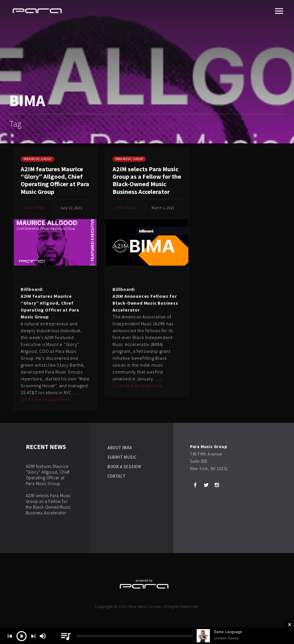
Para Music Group (37, 159)
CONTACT (116, 476)
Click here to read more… (48, 399)
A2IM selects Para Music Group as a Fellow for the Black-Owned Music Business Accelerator (147, 180)
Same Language (228, 632)
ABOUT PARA (120, 448)
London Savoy (226, 638)
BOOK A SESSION (124, 467)
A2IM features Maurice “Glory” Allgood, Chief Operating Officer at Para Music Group (55, 180)
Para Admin (34, 208)
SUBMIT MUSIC (122, 457)
